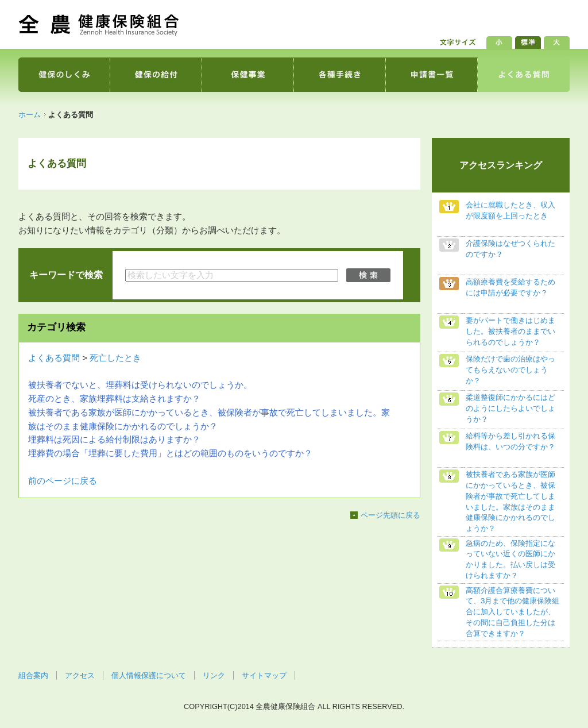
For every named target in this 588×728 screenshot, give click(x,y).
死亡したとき (115, 358)
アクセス (80, 675)
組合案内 (33, 675)
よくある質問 (54, 358)
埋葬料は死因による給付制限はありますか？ (114, 440)
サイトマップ (264, 675)
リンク (214, 675)
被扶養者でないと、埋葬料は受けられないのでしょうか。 (140, 385)
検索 (369, 275)
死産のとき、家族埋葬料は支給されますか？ (114, 399)
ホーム (30, 115)
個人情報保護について (149, 675)
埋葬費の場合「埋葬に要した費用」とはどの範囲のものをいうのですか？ (170, 453)
